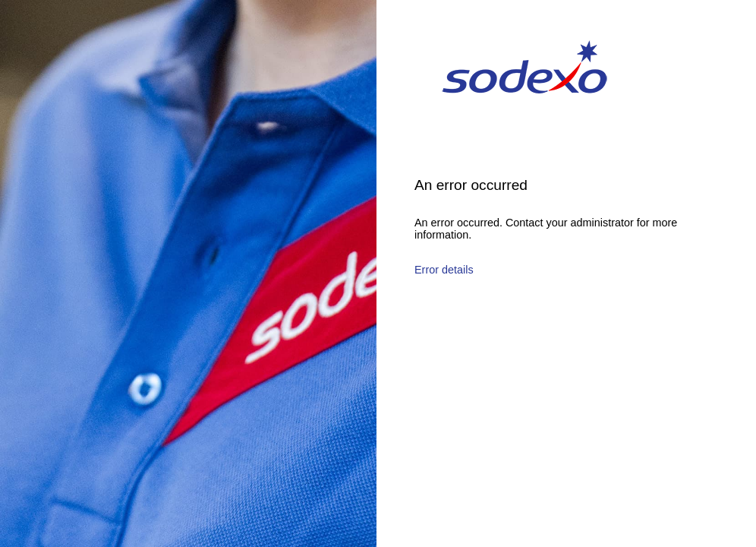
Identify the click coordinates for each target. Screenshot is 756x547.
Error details (444, 270)
